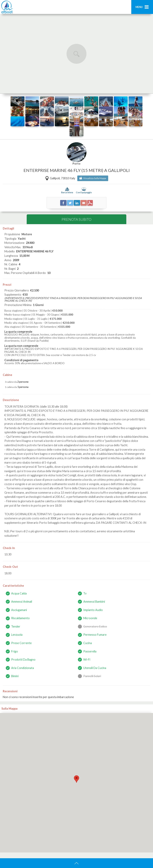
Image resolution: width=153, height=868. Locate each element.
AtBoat (7, 7)
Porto (76, 164)
